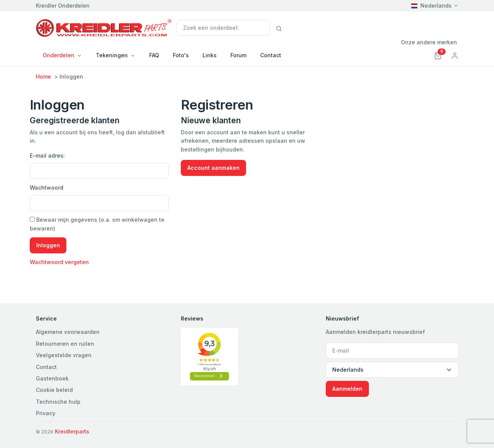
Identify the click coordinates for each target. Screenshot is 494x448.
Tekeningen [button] (112, 55)
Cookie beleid (54, 390)
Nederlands (431, 6)
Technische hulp (58, 402)
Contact (271, 55)
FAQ (154, 55)
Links (210, 55)
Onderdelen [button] (59, 55)
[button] (438, 55)
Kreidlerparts (72, 431)
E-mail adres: (47, 156)
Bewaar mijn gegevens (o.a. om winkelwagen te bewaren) (97, 224)
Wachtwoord (47, 188)
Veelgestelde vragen (64, 355)
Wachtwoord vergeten (59, 262)
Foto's (181, 55)
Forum (238, 55)
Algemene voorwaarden (68, 332)
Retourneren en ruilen (65, 344)
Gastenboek (52, 378)
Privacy (46, 413)
